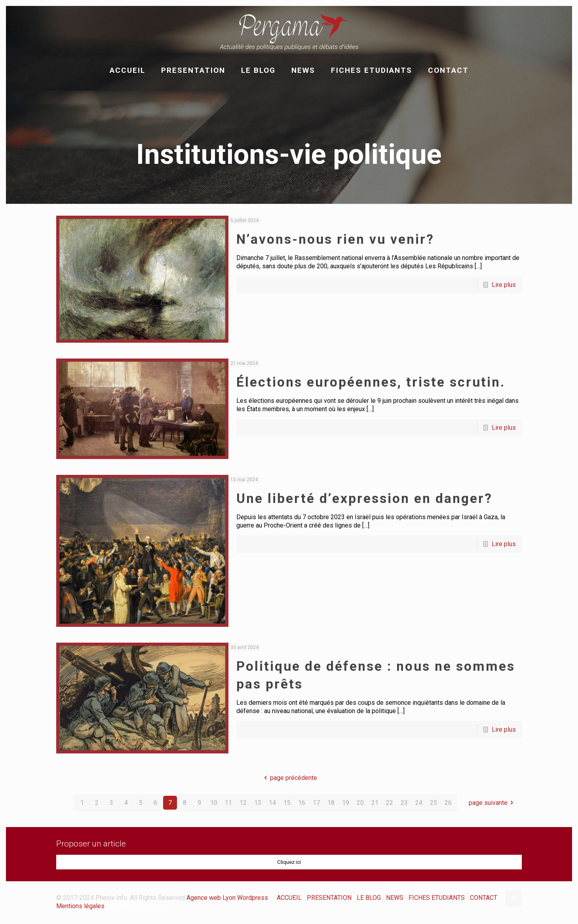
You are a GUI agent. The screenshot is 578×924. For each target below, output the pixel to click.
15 (287, 803)
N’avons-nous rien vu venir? (335, 239)
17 (316, 803)
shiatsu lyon (153, 906)
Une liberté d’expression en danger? (364, 498)
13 (258, 803)
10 (214, 803)
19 (346, 803)
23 (404, 803)
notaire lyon (121, 906)
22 (390, 803)
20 (360, 803)
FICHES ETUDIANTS (437, 898)
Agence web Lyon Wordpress (227, 898)
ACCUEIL (289, 898)
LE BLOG (369, 898)
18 (331, 803)
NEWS (395, 898)
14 (272, 803)
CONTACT (484, 898)
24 (419, 803)
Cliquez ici (289, 862)
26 (448, 803)
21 (375, 803)
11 (228, 803)
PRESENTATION (329, 898)
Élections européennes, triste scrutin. (371, 382)
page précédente (289, 778)
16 (302, 803)
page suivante (492, 803)
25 (433, 803)
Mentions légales (80, 906)
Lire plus (504, 285)
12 (243, 803)
